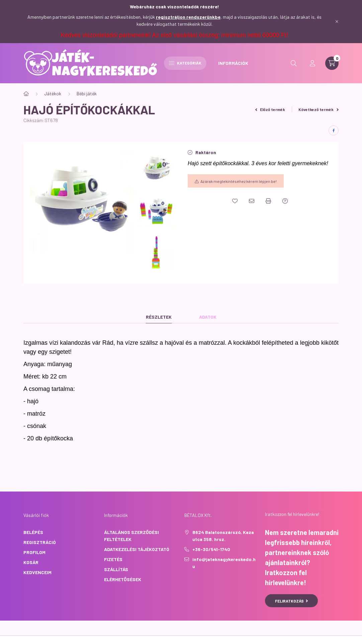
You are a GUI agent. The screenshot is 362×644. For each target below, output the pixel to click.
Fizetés (113, 559)
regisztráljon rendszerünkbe (188, 17)
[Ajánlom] (252, 201)
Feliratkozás (292, 601)
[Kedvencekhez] (235, 201)
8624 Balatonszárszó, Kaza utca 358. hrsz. (223, 536)
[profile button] (312, 63)
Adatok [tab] (208, 317)
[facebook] (334, 130)
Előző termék (270, 109)
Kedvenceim (37, 572)
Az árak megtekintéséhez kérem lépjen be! (239, 181)
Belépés (33, 532)
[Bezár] (337, 21)
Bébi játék (87, 93)
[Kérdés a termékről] (285, 201)
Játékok (53, 93)
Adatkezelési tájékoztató (137, 549)
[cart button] (332, 63)
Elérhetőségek (123, 579)
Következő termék (319, 109)
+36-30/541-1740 (211, 549)
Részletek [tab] (159, 317)
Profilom (34, 552)
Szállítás (116, 569)
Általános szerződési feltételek (131, 536)
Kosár (31, 562)
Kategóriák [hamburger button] (185, 63)
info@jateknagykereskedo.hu (224, 563)
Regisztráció (40, 542)
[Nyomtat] (268, 201)
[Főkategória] (26, 94)
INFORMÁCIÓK (233, 63)
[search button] (294, 63)
